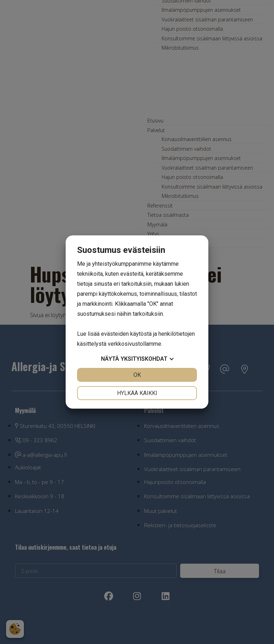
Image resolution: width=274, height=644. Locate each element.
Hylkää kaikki (137, 393)
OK (137, 375)
